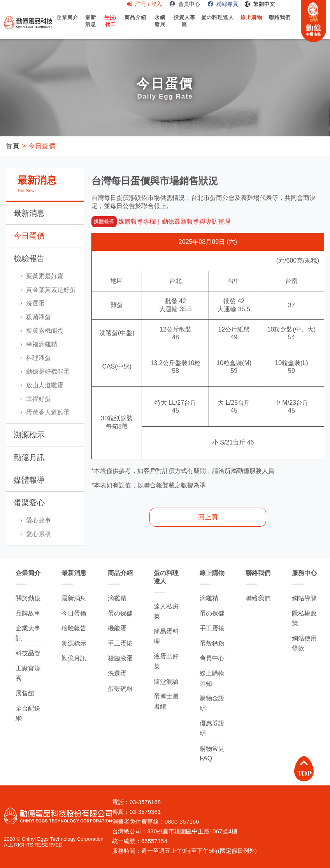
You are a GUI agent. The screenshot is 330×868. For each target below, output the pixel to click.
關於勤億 (28, 598)
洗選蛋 (35, 303)
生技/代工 (110, 25)
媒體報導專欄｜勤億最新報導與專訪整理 (161, 221)
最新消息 (90, 28)
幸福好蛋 (39, 399)
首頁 (13, 146)
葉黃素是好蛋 (45, 276)
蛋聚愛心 (29, 503)
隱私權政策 (304, 618)
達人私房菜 (166, 611)
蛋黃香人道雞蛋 (48, 412)
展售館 (25, 693)
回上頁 (208, 517)
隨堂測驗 (166, 682)
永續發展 (160, 25)
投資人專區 (184, 28)
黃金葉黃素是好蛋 (51, 290)
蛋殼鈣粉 (120, 689)
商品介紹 (135, 24)
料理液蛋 (39, 358)
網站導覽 (304, 598)
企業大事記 (28, 633)
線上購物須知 (212, 678)
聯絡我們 (280, 24)
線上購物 (252, 24)
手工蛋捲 (120, 643)
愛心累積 (39, 534)
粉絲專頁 (223, 4)
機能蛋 (117, 628)
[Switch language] (260, 4)
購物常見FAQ (212, 754)
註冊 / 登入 (144, 4)
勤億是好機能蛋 (48, 371)
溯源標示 (29, 435)
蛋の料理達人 (217, 24)
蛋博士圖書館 (166, 701)
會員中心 (185, 4)
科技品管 (28, 653)
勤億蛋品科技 (28, 22)
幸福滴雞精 (42, 344)
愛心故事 (39, 520)
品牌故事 (28, 613)
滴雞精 (117, 598)
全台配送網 (28, 714)
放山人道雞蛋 (45, 385)
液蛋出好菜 (166, 661)
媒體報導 (29, 480)
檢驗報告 (29, 258)
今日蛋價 (29, 236)
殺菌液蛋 (39, 317)
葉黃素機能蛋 (45, 331)
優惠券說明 (212, 728)
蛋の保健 (120, 613)
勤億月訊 (29, 457)
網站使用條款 (304, 643)
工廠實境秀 (28, 673)
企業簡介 (68, 24)
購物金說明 (212, 703)
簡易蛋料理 (166, 636)
